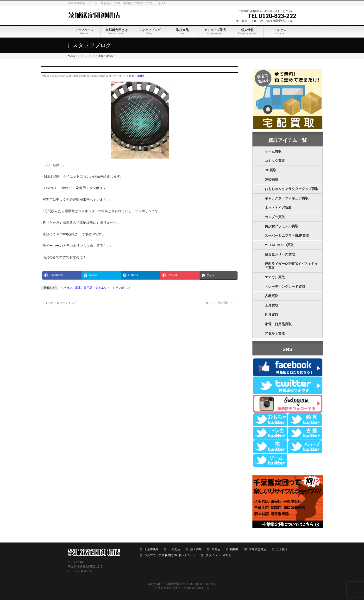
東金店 (216, 549)
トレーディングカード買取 (285, 287)
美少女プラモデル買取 (282, 226)
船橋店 (234, 549)
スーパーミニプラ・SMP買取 (287, 236)
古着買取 (271, 296)
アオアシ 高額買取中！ (221, 303)
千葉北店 (174, 549)
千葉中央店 (151, 549)
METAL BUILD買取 (279, 245)
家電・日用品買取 (278, 324)
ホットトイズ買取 (278, 208)
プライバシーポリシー (220, 555)
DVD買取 (272, 179)
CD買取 (270, 170)
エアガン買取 (275, 277)
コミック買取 (275, 161)
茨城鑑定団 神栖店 (176, 584)
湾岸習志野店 (257, 549)
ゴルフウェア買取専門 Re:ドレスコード (170, 555)
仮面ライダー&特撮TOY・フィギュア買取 (291, 266)
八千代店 (282, 549)
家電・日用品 (137, 76)
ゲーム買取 (273, 151)
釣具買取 (271, 315)
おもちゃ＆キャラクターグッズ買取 (292, 189)
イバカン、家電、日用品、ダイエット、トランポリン (95, 288)
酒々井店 (196, 549)
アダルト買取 (275, 333)
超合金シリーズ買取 (280, 254)
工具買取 (271, 305)
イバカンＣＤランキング (59, 303)
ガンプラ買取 (275, 217)
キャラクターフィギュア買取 (287, 198)
